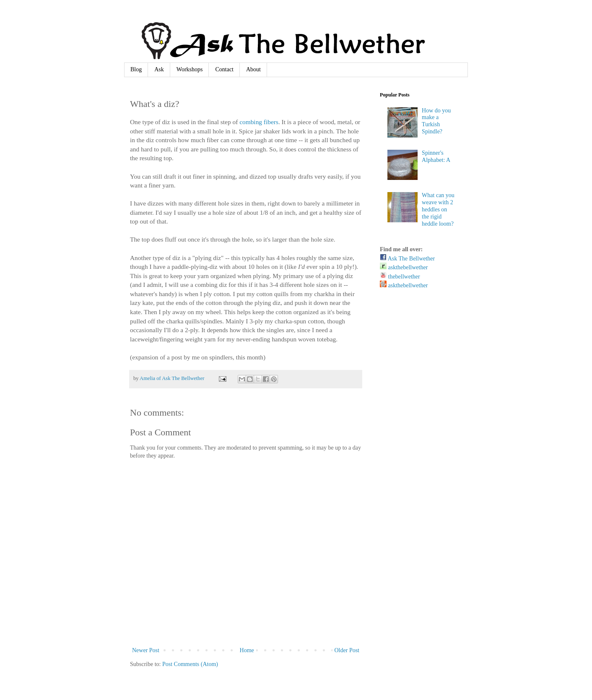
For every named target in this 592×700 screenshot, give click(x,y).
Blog (136, 69)
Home (247, 650)
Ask (159, 69)
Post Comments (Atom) (190, 664)
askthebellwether (404, 267)
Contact (224, 69)
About (253, 69)
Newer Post (146, 650)
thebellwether (400, 277)
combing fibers (259, 122)
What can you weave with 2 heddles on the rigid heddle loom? (438, 209)
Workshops (190, 69)
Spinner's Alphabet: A (436, 156)
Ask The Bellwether (407, 259)
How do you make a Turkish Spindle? (436, 121)
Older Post (347, 650)
